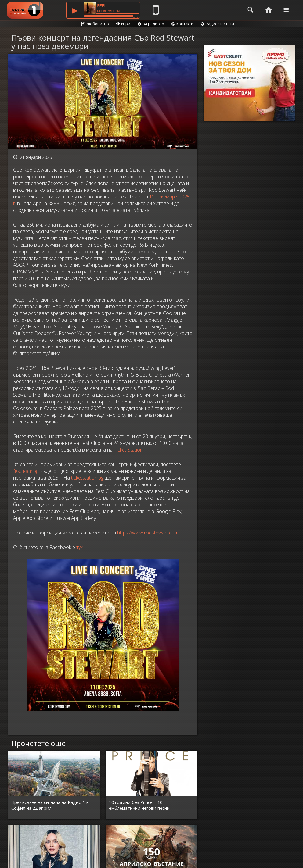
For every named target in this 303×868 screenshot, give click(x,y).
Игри (123, 24)
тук (79, 547)
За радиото (151, 24)
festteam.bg (26, 471)
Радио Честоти (217, 24)
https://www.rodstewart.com (148, 533)
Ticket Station (128, 450)
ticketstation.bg (87, 478)
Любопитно (95, 24)
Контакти (182, 24)
